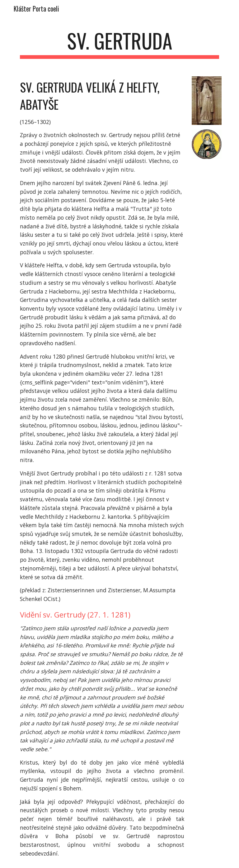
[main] (119, 44)
